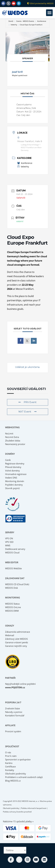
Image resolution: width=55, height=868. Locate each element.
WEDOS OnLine (13, 607)
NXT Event (27, 412)
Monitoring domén (15, 481)
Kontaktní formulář (15, 715)
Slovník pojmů (12, 488)
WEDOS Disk (12, 588)
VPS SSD (9, 542)
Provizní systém (13, 731)
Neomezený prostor (15, 444)
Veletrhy (14, 25)
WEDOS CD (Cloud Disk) (17, 584)
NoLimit (9, 433)
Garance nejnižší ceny (16, 646)
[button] (49, 13)
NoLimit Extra (12, 437)
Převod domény (13, 467)
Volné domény (12, 471)
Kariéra (9, 763)
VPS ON (9, 538)
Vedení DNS (11, 478)
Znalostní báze (12, 708)
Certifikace (10, 767)
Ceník (8, 460)
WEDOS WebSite (13, 568)
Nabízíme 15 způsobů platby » (18, 821)
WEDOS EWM (12, 611)
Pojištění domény (14, 485)
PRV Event (27, 402)
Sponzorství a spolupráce (18, 759)
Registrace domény (15, 463)
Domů (11, 21)
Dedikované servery (15, 549)
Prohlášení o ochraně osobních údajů (24, 777)
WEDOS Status (12, 604)
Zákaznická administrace (18, 632)
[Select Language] (15, 850)
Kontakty (10, 770)
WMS (8, 545)
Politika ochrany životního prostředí (17, 812)
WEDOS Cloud (12, 552)
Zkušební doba (13, 441)
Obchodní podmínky (16, 774)
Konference (42, 21)
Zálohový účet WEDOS (16, 639)
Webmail (10, 635)
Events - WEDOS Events (25, 21)
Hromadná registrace (16, 474)
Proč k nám (11, 756)
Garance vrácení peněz (17, 642)
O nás (8, 752)
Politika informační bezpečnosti (34, 808)
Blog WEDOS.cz (13, 781)
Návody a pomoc (14, 712)
